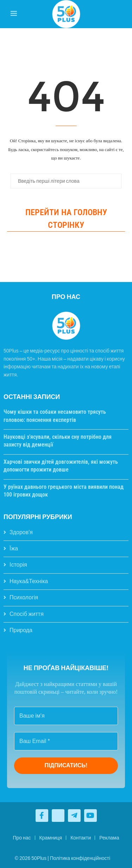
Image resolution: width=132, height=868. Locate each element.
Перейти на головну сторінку (66, 219)
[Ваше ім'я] (66, 716)
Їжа (14, 548)
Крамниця (51, 838)
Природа (21, 630)
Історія (18, 565)
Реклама (109, 838)
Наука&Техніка (29, 581)
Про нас (22, 838)
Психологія (24, 597)
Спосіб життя (27, 614)
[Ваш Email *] (66, 741)
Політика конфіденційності (80, 858)
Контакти (81, 838)
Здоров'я (21, 532)
